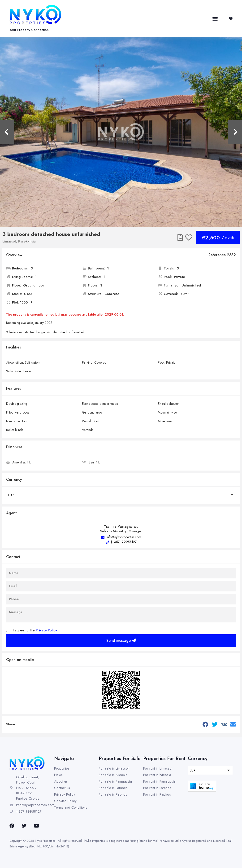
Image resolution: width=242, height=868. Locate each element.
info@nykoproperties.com (121, 537)
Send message (121, 641)
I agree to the (35, 630)
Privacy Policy (46, 630)
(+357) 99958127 (121, 542)
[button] (215, 19)
